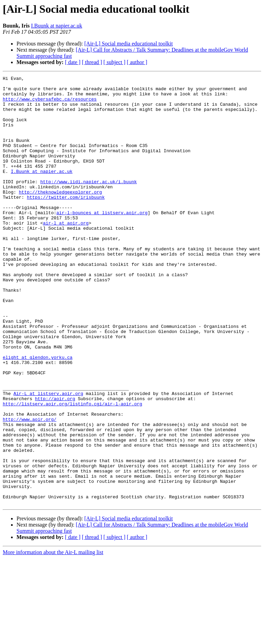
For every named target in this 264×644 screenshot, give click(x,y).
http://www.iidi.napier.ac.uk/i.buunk (89, 203)
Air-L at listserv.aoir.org (48, 457)
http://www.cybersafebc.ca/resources (50, 104)
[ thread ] (92, 62)
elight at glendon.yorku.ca (38, 414)
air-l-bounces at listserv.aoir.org (102, 240)
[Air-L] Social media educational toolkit (128, 44)
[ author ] (137, 62)
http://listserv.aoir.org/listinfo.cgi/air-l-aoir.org (73, 470)
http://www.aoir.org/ (30, 488)
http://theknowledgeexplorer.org (60, 216)
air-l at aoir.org (66, 253)
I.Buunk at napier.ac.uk (57, 26)
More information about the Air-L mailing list (53, 638)
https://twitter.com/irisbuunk (66, 222)
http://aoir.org (55, 464)
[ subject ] (114, 62)
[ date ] (73, 62)
